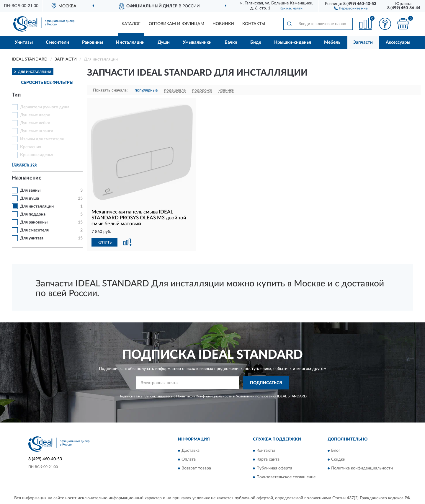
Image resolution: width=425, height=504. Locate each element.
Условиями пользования (256, 396)
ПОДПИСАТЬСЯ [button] (266, 383)
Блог (336, 451)
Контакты (254, 24)
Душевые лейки (35, 123)
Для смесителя (34, 230)
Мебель (332, 42)
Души (164, 42)
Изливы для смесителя (42, 139)
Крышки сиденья (37, 155)
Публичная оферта (274, 469)
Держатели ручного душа (45, 107)
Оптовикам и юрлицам (176, 24)
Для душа (30, 198)
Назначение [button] (27, 178)
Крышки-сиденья (293, 42)
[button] (351, 8)
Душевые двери (35, 115)
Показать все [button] (24, 164)
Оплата (189, 460)
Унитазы (24, 42)
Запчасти (363, 42)
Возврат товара (196, 469)
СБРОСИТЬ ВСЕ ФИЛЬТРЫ (47, 83)
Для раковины (34, 222)
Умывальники (197, 42)
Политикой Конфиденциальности (204, 396)
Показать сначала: (110, 90)
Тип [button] (16, 95)
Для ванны (30, 190)
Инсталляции (130, 42)
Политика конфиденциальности (362, 469)
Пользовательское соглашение (286, 477)
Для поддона (33, 214)
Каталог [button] (131, 24)
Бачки (231, 42)
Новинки (223, 24)
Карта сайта (268, 460)
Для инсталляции (37, 206)
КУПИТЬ (104, 242)
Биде (256, 42)
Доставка (191, 451)
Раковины (93, 42)
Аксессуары (398, 42)
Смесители (57, 42)
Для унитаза (32, 238)
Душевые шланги (37, 131)
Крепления (31, 147)
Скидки (338, 460)
